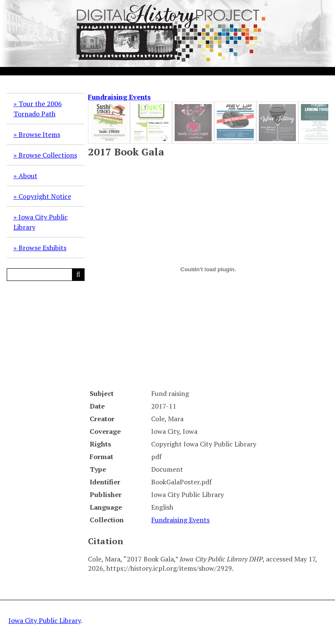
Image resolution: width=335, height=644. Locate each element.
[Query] (46, 275)
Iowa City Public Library (41, 222)
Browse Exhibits (43, 248)
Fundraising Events (119, 97)
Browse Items (39, 134)
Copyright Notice (45, 196)
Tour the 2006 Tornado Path (38, 109)
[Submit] (78, 275)
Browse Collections (48, 155)
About (28, 176)
